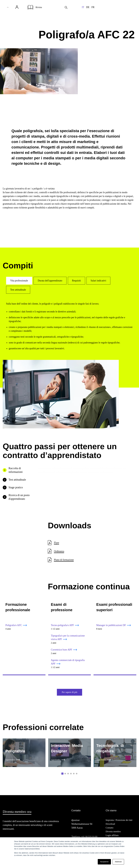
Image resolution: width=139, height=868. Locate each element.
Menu (13, 9)
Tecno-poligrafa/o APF (63, 625)
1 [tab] (62, 776)
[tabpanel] (24, 756)
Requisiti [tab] (76, 281)
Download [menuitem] (111, 827)
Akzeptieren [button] (104, 862)
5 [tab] (74, 776)
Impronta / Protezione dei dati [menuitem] (120, 823)
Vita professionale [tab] (19, 281)
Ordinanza (59, 551)
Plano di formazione (64, 560)
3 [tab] (68, 776)
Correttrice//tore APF (62, 651)
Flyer (56, 543)
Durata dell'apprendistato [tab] (50, 281)
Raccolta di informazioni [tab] (16, 470)
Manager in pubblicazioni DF (112, 625)
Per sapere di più (69, 694)
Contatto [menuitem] (110, 830)
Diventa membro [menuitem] (114, 834)
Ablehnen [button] (118, 862)
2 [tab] (65, 776)
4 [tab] (71, 776)
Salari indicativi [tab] (98, 281)
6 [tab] (77, 776)
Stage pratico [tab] (16, 487)
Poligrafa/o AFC (14, 625)
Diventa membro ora (20, 814)
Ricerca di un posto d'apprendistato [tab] (19, 497)
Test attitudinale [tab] (18, 290)
